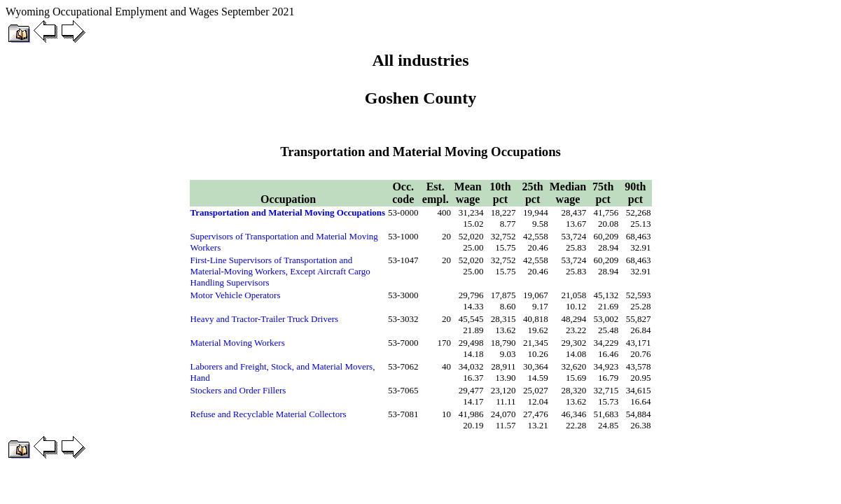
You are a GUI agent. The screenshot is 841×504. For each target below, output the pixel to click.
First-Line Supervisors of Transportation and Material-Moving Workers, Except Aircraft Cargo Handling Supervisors (280, 271)
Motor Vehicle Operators (236, 295)
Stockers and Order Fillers (238, 390)
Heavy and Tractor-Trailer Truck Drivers (265, 319)
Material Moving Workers (238, 343)
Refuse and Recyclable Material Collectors (269, 414)
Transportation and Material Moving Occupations (288, 212)
